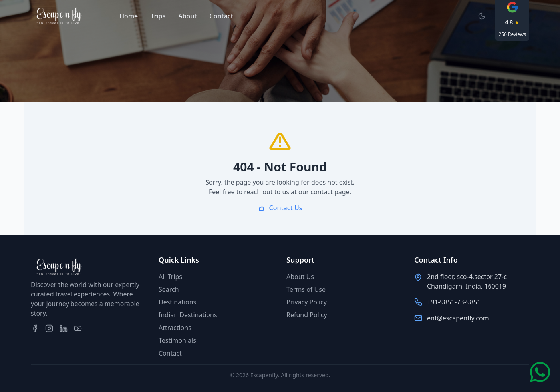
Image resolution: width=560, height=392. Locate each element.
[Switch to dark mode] (482, 16)
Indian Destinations (188, 315)
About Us (300, 277)
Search (169, 289)
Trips (158, 16)
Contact (221, 16)
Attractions (175, 328)
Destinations (177, 302)
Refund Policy (307, 315)
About (187, 16)
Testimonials (177, 340)
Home (129, 16)
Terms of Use (306, 289)
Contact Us (286, 208)
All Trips (170, 277)
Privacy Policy (307, 302)
